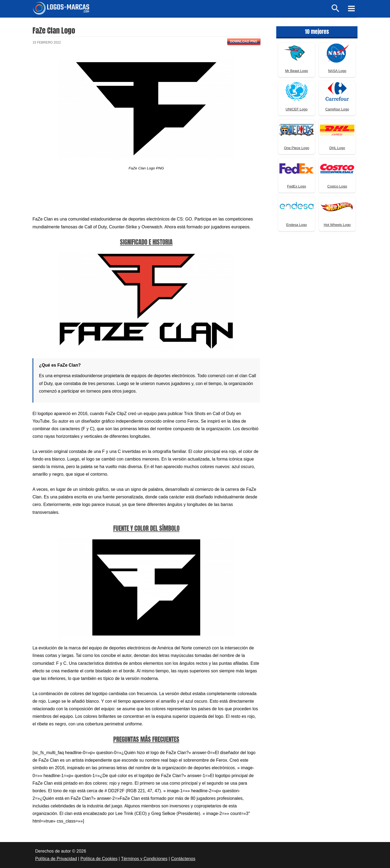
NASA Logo (337, 71)
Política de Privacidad (56, 859)
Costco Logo (337, 186)
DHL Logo (337, 148)
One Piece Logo (296, 148)
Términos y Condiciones (144, 859)
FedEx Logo (297, 186)
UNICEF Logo (297, 109)
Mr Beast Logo (297, 71)
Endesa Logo (297, 225)
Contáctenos (183, 859)
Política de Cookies (99, 859)
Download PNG (244, 41)
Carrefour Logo (337, 109)
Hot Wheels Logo (337, 225)
